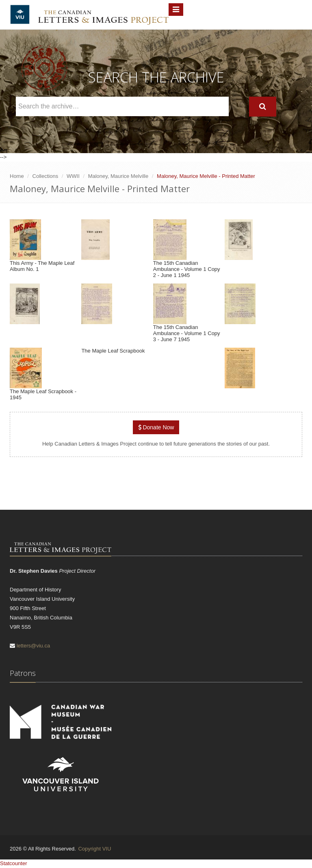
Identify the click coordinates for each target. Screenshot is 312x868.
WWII (73, 176)
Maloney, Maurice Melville (118, 176)
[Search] (263, 107)
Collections (45, 176)
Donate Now (156, 427)
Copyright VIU (94, 849)
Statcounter (14, 863)
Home (17, 176)
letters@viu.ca (34, 646)
